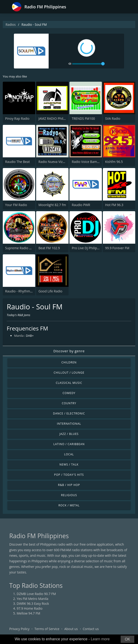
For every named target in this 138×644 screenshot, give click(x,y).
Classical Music (69, 383)
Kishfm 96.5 (114, 162)
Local (69, 454)
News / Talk (69, 464)
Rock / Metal (69, 505)
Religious (69, 495)
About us (71, 629)
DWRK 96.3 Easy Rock (33, 604)
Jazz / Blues (69, 434)
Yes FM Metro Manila (32, 599)
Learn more (100, 639)
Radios (11, 24)
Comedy (69, 393)
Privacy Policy (19, 629)
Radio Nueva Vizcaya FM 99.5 (60, 162)
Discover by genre (69, 351)
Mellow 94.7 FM (28, 613)
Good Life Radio (50, 291)
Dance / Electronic (69, 413)
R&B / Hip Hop (69, 485)
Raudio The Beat (17, 162)
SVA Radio (113, 118)
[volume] (88, 64)
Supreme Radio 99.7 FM (23, 248)
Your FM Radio (16, 205)
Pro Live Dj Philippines (88, 248)
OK (127, 639)
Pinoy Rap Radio (17, 118)
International (69, 424)
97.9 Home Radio (30, 608)
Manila (19, 336)
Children (69, 362)
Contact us (91, 629)
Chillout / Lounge (69, 373)
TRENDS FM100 (83, 118)
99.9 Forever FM (117, 248)
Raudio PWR (81, 205)
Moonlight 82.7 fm (52, 205)
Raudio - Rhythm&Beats (23, 291)
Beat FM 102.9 (49, 248)
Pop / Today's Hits (69, 475)
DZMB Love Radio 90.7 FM (36, 594)
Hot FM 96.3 (114, 205)
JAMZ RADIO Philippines (56, 118)
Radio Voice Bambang (88, 162)
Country (69, 403)
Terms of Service (47, 629)
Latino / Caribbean (69, 444)
